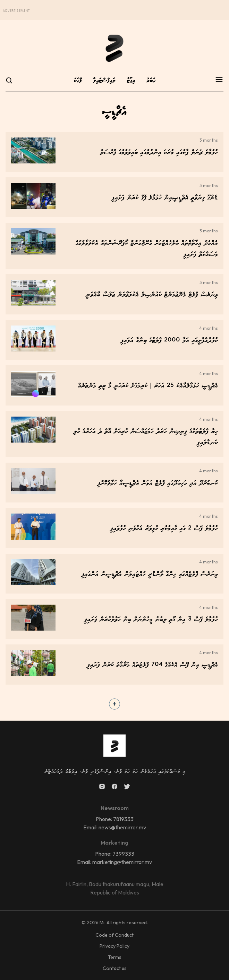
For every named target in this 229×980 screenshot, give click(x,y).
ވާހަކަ (78, 81)
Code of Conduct (114, 935)
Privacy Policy (114, 946)
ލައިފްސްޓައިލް (104, 81)
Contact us (115, 968)
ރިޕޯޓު (131, 81)
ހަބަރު (151, 81)
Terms (115, 957)
